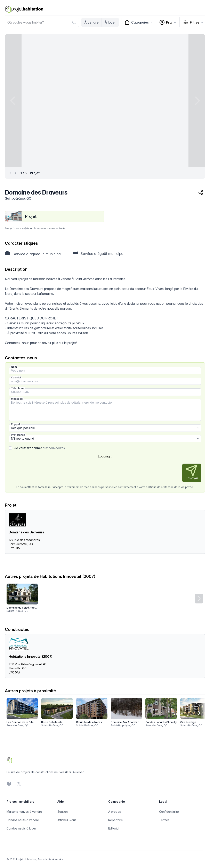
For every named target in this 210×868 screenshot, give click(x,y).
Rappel (15, 424)
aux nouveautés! (40, 448)
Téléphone (18, 388)
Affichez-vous (67, 820)
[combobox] (42, 22)
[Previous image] (13, 101)
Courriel (16, 377)
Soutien (63, 812)
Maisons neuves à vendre (24, 812)
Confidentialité (169, 812)
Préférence (18, 435)
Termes (164, 820)
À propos (115, 812)
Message (17, 399)
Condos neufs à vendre (23, 820)
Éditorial (114, 828)
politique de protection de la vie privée (169, 487)
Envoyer (192, 473)
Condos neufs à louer (21, 828)
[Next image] (197, 101)
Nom (14, 367)
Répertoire (116, 820)
